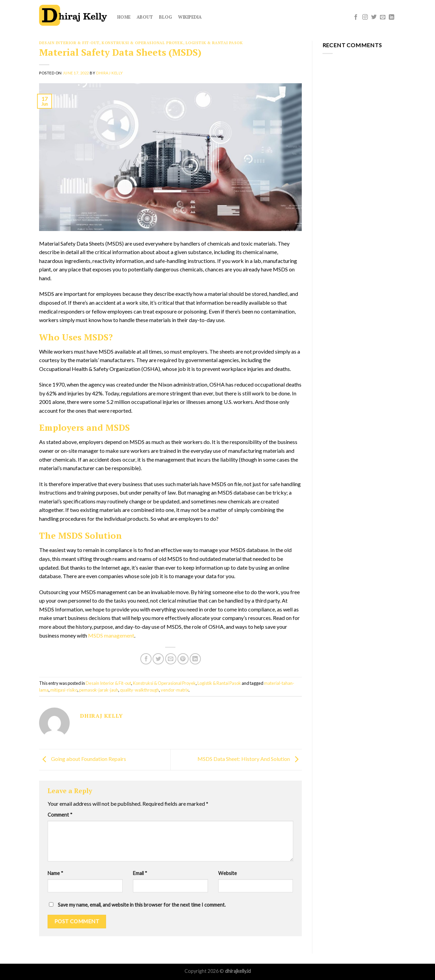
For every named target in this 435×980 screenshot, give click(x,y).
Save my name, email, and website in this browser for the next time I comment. (142, 905)
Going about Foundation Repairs (83, 759)
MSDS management (111, 635)
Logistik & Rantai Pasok (214, 43)
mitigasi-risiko (64, 690)
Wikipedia (190, 17)
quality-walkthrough (140, 690)
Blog (166, 17)
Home (124, 17)
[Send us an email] (383, 17)
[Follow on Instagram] (365, 17)
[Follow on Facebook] (356, 17)
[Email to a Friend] (171, 659)
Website (228, 873)
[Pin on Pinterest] (183, 659)
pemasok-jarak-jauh (99, 690)
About (145, 17)
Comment (60, 815)
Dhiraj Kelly (110, 73)
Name (55, 873)
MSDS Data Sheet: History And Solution (250, 759)
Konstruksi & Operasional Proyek (142, 43)
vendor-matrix (175, 690)
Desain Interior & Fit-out (69, 43)
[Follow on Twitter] (374, 17)
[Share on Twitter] (158, 659)
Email (140, 873)
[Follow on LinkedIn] (391, 17)
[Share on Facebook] (146, 659)
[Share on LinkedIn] (195, 659)
